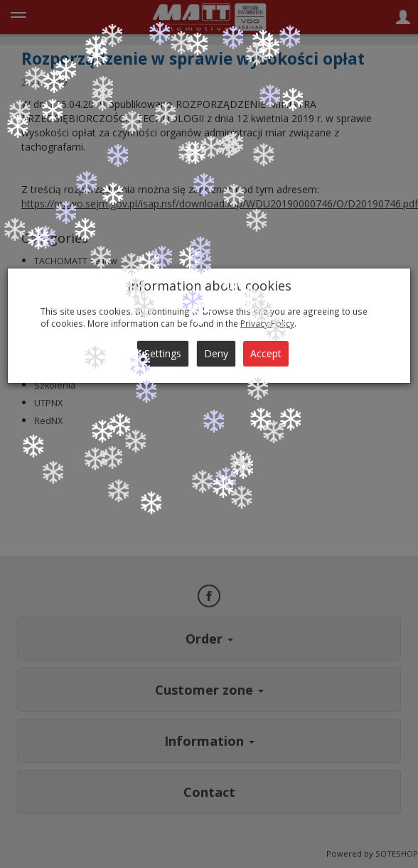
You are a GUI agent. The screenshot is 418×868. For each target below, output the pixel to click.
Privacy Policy (267, 323)
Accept (266, 353)
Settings (163, 353)
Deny (216, 353)
